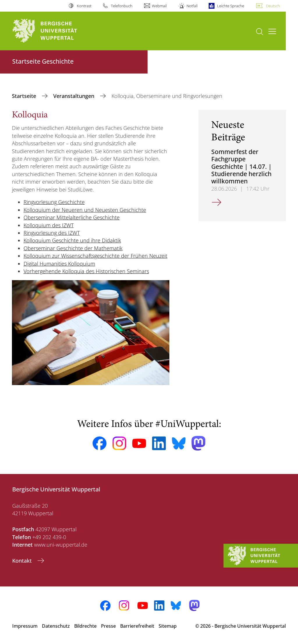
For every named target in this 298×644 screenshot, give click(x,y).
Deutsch (273, 6)
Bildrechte (85, 626)
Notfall (192, 6)
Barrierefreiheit (137, 626)
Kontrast (84, 6)
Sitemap (168, 626)
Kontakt (23, 561)
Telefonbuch (122, 6)
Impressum (25, 626)
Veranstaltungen (74, 96)
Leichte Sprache (231, 6)
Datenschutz (56, 626)
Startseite (25, 96)
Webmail (159, 6)
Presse (108, 626)
